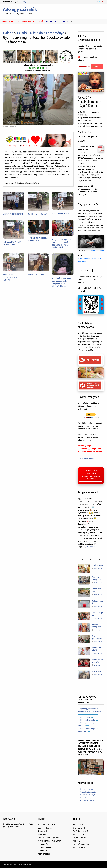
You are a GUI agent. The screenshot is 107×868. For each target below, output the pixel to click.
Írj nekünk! (91, 547)
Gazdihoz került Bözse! (37, 214)
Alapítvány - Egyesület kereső (30, 21)
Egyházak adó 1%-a (80, 838)
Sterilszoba (42, 834)
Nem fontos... (87, 717)
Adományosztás (44, 854)
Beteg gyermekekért (97, 637)
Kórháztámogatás (87, 798)
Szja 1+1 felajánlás (45, 828)
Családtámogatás (87, 800)
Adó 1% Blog (78, 841)
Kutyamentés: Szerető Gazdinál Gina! (12, 243)
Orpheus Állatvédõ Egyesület (49, 838)
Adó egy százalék (20, 9)
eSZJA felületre (93, 118)
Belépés (25, 2)
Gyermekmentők (79, 828)
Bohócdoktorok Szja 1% (47, 825)
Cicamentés (42, 851)
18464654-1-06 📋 (38, 68)
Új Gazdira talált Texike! (13, 214)
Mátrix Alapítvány (87, 458)
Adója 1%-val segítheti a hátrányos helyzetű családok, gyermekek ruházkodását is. (62, 243)
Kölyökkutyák (97, 671)
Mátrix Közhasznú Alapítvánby (49, 841)
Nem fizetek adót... (89, 720)
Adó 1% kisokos (8, 21)
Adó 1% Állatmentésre (81, 844)
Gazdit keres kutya (88, 795)
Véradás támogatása (96, 626)
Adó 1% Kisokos (79, 847)
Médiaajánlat (28, 865)
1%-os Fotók (51, 21)
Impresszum (7, 865)
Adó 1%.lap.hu (78, 834)
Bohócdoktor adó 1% (97, 649)
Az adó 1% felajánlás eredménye (40, 33)
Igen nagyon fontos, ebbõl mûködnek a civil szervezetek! (90, 711)
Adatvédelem (17, 865)
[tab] (82, 559)
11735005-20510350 (95, 250)
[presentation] (82, 559)
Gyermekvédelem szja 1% (97, 661)
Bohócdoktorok (97, 565)
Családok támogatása (96, 578)
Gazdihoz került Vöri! (36, 275)
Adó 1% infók (78, 825)
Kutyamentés (43, 844)
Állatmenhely (43, 831)
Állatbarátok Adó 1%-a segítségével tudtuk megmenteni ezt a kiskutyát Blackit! (61, 282)
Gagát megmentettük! (61, 213)
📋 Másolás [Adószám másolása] (97, 67)
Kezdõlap (64, 21)
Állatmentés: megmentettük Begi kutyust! (11, 277)
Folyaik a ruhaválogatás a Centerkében (38, 239)
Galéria (8, 33)
